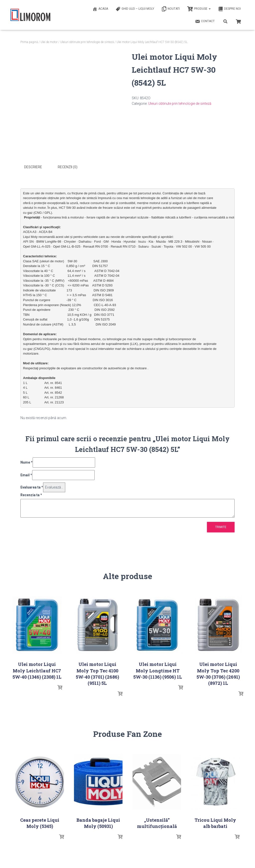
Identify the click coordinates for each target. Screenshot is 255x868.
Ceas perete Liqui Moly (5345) (40, 823)
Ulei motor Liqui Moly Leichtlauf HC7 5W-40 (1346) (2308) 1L (37, 670)
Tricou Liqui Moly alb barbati (215, 823)
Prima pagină (29, 42)
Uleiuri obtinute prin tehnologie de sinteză (87, 42)
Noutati (171, 9)
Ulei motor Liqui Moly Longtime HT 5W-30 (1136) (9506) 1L (158, 670)
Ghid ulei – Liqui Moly (135, 9)
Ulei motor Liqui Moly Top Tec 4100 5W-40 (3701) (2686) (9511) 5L (97, 673)
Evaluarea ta (32, 487)
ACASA (100, 9)
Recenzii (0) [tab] (68, 167)
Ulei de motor (49, 42)
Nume (27, 462)
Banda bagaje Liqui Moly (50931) (98, 823)
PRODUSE (199, 9)
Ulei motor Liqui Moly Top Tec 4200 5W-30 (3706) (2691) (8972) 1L (218, 673)
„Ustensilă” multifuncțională (157, 823)
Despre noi (229, 9)
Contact (205, 21)
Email (26, 475)
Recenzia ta (31, 494)
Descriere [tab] (33, 167)
